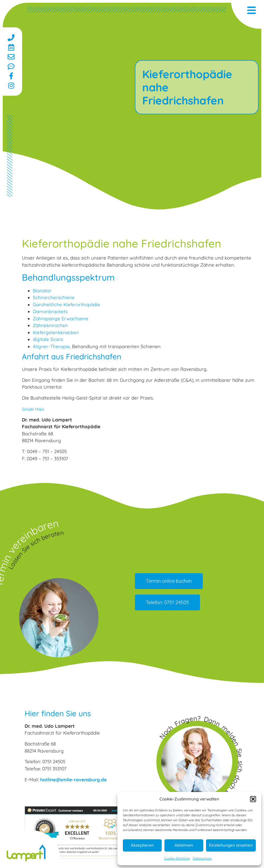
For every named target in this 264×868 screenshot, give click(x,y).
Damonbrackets (50, 311)
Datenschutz (202, 858)
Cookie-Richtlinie (177, 858)
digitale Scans (48, 339)
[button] (253, 799)
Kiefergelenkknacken (56, 332)
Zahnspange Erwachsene (61, 318)
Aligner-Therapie (51, 346)
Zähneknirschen (50, 325)
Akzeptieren (142, 845)
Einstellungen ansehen (231, 845)
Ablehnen (184, 845)
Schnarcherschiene (54, 297)
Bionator (42, 291)
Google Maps (33, 409)
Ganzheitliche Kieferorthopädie (66, 305)
